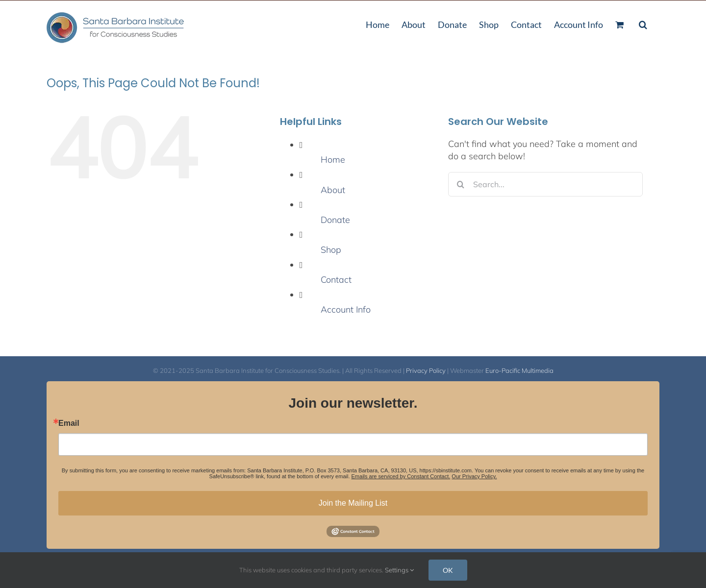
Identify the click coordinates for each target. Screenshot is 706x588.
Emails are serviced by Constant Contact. (401, 476)
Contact (336, 280)
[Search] (460, 184)
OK (448, 570)
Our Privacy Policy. (474, 476)
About (333, 190)
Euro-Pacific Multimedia (519, 370)
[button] (643, 24)
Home (333, 159)
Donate (335, 220)
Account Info (346, 309)
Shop (331, 250)
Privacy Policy (426, 370)
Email (69, 423)
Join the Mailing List (353, 503)
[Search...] (545, 184)
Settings (399, 570)
